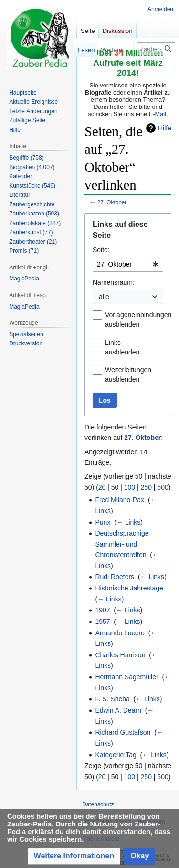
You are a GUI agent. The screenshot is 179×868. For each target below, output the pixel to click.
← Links (129, 522)
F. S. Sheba (112, 699)
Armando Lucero (120, 633)
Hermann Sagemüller (126, 677)
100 (130, 487)
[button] (74, 856)
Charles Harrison (120, 655)
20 (102, 487)
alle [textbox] (104, 297)
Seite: (101, 250)
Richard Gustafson (123, 732)
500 (163, 487)
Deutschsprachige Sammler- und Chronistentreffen (122, 544)
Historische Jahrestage (129, 588)
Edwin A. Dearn (118, 710)
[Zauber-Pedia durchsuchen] (156, 49)
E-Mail (158, 114)
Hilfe (165, 128)
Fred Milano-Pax (120, 500)
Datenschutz (98, 804)
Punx (103, 522)
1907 (102, 610)
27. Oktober (112, 202)
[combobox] (128, 264)
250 (146, 487)
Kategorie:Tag (116, 755)
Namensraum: (114, 282)
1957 (102, 622)
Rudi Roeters (115, 577)
